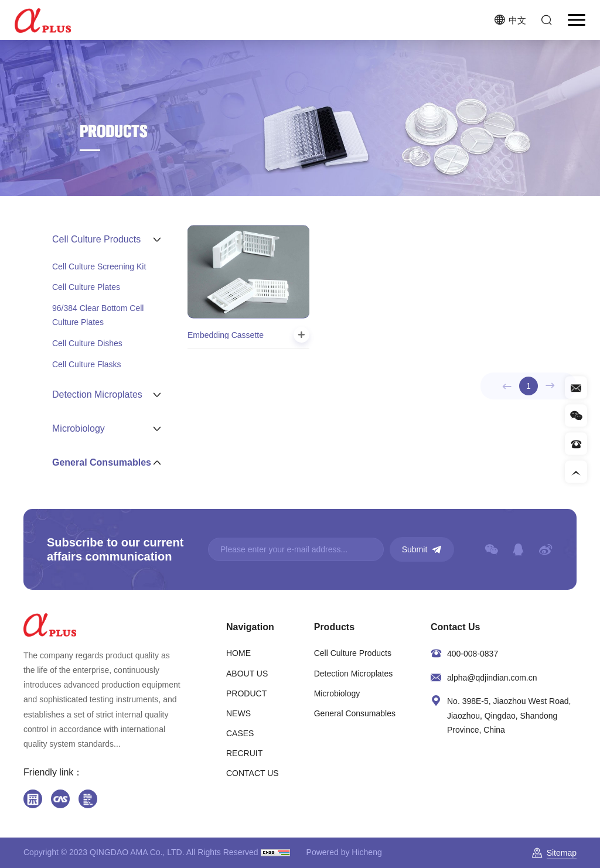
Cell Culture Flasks (86, 364)
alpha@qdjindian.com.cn (492, 678)
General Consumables (355, 713)
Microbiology (337, 693)
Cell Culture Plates (86, 287)
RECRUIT (244, 753)
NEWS (238, 713)
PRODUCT (246, 693)
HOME (238, 653)
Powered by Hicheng (344, 852)
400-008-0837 (473, 654)
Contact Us (455, 627)
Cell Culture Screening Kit (99, 266)
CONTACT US (253, 773)
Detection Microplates (354, 674)
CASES (240, 733)
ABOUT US (247, 674)
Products (334, 627)
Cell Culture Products (353, 653)
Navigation (250, 627)
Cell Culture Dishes (87, 343)
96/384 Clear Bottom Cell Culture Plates (98, 315)
